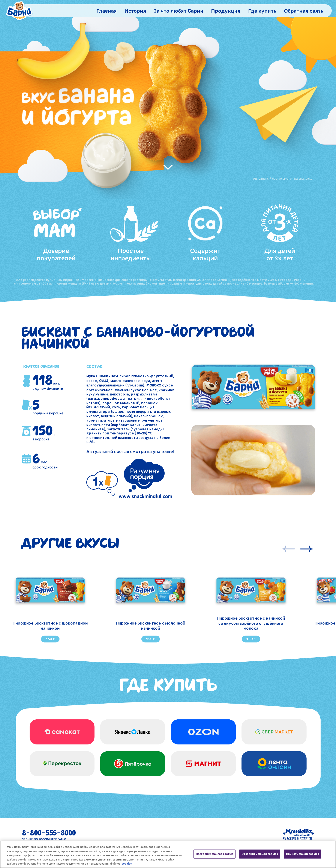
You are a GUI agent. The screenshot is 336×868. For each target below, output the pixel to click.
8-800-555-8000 (49, 835)
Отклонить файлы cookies (260, 854)
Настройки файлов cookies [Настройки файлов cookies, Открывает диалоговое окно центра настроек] (214, 854)
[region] (168, 854)
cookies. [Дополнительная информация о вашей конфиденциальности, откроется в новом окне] (127, 864)
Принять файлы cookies (302, 854)
